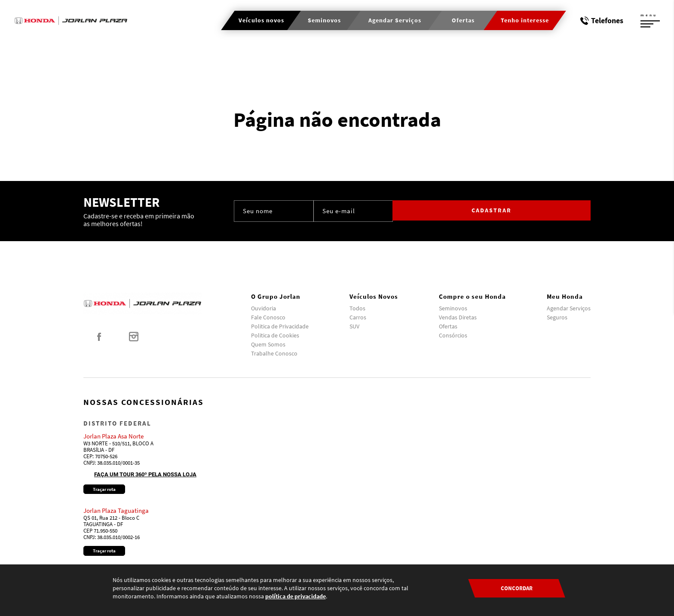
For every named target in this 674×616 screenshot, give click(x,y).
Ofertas (448, 326)
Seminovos (453, 308)
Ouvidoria (263, 308)
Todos (357, 308)
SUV (354, 326)
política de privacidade (296, 596)
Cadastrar (554, 211)
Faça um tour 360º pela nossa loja (145, 474)
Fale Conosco (268, 317)
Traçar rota (104, 489)
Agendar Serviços (569, 308)
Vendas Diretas (458, 317)
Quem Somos (268, 344)
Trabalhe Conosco (274, 353)
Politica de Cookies (275, 335)
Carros (358, 317)
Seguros (557, 317)
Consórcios (453, 335)
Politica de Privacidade (280, 326)
